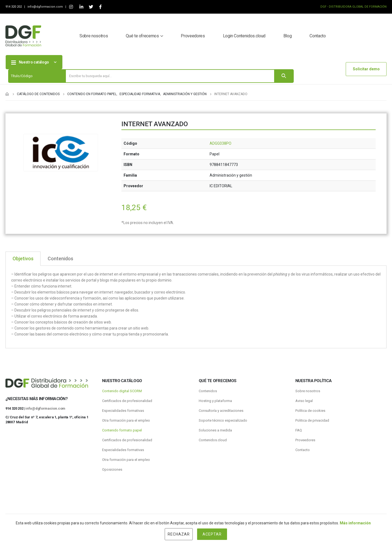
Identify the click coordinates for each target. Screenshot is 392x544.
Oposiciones (112, 469)
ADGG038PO (220, 143)
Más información (355, 523)
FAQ (299, 430)
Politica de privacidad (312, 420)
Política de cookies (310, 411)
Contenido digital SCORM (122, 391)
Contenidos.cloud (213, 440)
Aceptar (212, 534)
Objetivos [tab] (23, 259)
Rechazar (179, 534)
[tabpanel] (196, 307)
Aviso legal (304, 401)
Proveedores (193, 36)
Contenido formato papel (122, 430)
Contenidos (208, 391)
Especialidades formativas (123, 411)
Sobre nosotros (94, 36)
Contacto (318, 36)
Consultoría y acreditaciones (221, 411)
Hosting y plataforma (215, 401)
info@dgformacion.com (46, 7)
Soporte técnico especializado (223, 420)
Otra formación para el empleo (126, 420)
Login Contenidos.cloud (244, 36)
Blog (288, 36)
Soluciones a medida (215, 430)
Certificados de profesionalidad (127, 401)
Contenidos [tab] (60, 259)
